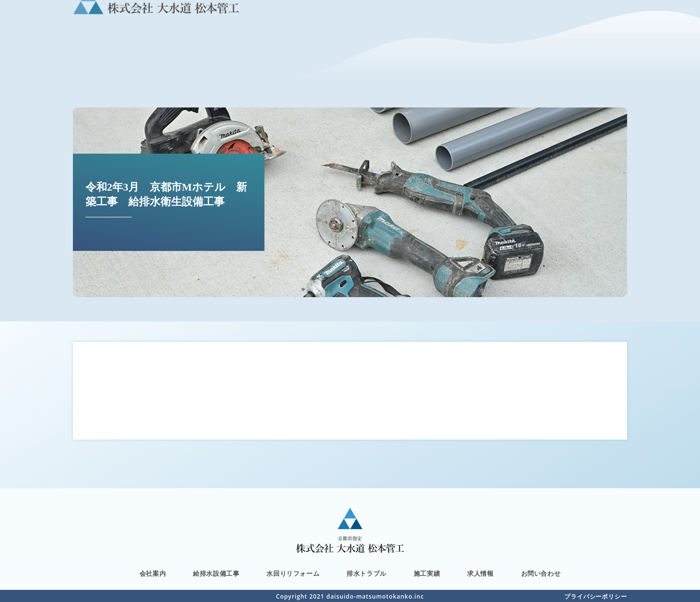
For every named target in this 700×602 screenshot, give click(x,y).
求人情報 (480, 574)
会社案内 (153, 574)
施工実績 (427, 574)
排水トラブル (367, 574)
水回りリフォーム (293, 574)
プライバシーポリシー (596, 597)
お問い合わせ (541, 574)
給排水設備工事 (216, 574)
